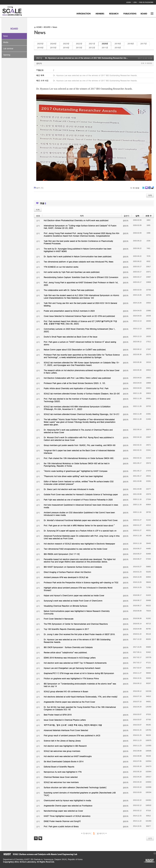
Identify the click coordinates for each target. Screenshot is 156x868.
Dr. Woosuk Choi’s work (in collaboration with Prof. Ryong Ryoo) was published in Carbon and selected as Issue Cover (79, 439)
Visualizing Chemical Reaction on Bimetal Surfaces (65, 606)
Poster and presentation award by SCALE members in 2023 (69, 311)
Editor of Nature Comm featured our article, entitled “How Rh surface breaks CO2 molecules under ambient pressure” (79, 483)
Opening (7, 55)
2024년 (53, 44)
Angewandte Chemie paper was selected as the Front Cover (69, 702)
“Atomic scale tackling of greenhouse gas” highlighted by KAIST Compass (76, 471)
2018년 (131, 44)
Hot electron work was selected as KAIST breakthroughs (68, 756)
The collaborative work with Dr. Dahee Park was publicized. (69, 290)
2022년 (79, 44)
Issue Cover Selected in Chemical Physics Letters (65, 720)
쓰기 (150, 838)
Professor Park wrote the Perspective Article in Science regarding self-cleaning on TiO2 (81, 582)
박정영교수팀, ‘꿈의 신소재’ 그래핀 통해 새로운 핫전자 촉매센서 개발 (73, 725)
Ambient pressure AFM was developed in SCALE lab (66, 577)
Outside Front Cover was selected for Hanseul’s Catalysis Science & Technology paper (81, 494)
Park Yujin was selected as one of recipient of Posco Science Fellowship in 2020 (78, 500)
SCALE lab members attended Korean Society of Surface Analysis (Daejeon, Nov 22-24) (82, 393)
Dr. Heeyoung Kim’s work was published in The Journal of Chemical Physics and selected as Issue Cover (78, 431)
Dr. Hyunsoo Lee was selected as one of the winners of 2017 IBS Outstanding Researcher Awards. (88, 58)
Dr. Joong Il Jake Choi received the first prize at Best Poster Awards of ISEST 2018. (79, 634)
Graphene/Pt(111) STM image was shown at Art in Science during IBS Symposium (79, 673)
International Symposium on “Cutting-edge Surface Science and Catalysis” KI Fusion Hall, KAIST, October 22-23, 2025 (80, 227)
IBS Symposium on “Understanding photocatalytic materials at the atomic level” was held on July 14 (80, 685)
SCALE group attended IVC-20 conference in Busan (66, 691)
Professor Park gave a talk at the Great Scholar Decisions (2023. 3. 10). (75, 383)
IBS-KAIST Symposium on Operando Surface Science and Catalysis (73, 567)
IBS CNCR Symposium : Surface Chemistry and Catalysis (68, 647)
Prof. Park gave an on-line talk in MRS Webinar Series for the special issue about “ (79, 525)
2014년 (66, 48)
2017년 (143, 44)
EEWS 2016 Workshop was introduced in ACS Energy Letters (70, 658)
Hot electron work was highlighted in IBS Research (65, 746)
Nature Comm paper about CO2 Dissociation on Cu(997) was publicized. (75, 349)
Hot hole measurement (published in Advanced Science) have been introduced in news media (81, 506)
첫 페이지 (86, 833)
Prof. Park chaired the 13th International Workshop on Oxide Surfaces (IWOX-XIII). (79, 458)
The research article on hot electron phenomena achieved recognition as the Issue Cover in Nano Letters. (82, 372)
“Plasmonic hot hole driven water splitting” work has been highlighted (73, 476)
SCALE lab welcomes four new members (61, 782)
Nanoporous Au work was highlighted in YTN (63, 772)
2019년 (118, 44)
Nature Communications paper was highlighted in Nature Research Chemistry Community (77, 612)
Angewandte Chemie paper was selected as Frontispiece (68, 806)
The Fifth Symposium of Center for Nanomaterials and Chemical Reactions (76, 624)
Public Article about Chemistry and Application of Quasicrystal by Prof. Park (76, 388)
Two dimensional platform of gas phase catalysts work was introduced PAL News (79, 262)
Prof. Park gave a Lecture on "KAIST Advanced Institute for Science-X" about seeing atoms (80, 343)
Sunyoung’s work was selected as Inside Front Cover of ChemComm (73, 601)
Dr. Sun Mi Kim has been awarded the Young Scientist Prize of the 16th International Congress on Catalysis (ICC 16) (80, 708)
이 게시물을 (135, 188)
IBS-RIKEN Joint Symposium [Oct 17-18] (62, 554)
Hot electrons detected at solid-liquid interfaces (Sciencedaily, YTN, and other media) (81, 697)
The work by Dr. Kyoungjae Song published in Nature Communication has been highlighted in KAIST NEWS (78, 250)
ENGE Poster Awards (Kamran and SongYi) (62, 821)
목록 (150, 195)
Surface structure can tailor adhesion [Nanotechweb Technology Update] (75, 787)
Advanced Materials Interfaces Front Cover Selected (66, 730)
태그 (40, 838)
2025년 (40, 44)
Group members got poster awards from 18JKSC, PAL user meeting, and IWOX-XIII (80, 445)
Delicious (153, 189)
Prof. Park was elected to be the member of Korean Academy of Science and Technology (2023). (77, 400)
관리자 (39, 63)
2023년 (66, 44)
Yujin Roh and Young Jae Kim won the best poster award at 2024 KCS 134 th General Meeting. (80, 304)
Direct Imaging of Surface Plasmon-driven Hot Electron (67, 572)
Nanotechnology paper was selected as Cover (63, 811)
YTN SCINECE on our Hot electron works (61, 267)
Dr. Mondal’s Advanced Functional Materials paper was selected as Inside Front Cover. (81, 520)
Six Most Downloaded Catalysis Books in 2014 (64, 761)
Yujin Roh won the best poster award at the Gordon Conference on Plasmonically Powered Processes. (78, 242)
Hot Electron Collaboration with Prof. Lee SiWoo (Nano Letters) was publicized (77, 378)
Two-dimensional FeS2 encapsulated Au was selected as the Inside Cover (75, 549)
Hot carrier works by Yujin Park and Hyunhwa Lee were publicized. (72, 272)
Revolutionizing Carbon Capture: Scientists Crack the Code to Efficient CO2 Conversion (81, 277)
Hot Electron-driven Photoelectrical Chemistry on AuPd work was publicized (76, 220)
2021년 (92, 44)
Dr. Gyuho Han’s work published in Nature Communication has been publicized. (78, 256)
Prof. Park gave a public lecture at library (61, 826)
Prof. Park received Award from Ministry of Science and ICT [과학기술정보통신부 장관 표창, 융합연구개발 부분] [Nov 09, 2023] (80, 323)
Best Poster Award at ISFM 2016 (58, 715)
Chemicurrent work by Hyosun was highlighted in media (67, 800)
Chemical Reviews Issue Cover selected (61, 777)
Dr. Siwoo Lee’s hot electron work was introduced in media (69, 489)
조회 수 (149, 216)
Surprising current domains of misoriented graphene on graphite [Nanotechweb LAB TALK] (80, 794)
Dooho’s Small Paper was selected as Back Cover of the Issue (71, 337)
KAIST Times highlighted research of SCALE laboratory (67, 816)
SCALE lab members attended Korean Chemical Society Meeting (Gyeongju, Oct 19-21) (81, 414)
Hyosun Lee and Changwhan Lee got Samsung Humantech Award (72, 668)
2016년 (40, 48)
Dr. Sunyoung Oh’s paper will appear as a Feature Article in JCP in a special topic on (80, 531)
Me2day (146, 189)
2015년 (53, 48)
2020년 (105, 44)
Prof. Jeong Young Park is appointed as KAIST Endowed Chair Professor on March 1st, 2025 (81, 284)
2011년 (105, 48)
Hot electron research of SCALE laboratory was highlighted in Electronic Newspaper (79, 544)
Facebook (149, 189)
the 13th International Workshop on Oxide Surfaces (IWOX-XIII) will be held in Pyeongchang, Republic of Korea (77, 465)
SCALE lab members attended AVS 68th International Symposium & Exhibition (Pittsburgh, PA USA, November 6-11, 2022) (77, 408)
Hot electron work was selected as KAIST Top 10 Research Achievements (75, 663)
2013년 (79, 48)
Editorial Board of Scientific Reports (59, 767)
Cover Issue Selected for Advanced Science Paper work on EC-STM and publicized (79, 316)
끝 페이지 (102, 833)
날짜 (137, 216)
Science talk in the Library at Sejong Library (62, 741)
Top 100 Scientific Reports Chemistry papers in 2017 (66, 629)
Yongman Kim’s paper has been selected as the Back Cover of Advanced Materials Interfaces (79, 452)
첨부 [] (40, 188)
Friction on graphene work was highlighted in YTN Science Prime (71, 678)
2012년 (92, 48)
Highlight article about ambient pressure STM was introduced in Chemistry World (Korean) (78, 589)
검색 (36, 838)
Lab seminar (8, 49)
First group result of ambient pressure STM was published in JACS (72, 735)
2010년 (118, 48)
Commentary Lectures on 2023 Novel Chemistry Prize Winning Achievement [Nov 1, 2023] (80, 330)
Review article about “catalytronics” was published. (66, 652)
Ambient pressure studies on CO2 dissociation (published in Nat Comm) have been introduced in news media (79, 514)
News (6, 36)
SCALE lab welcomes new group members (62, 751)
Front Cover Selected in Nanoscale (59, 619)
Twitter (143, 189)
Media (6, 42)
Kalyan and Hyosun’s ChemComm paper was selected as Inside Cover (74, 595)
